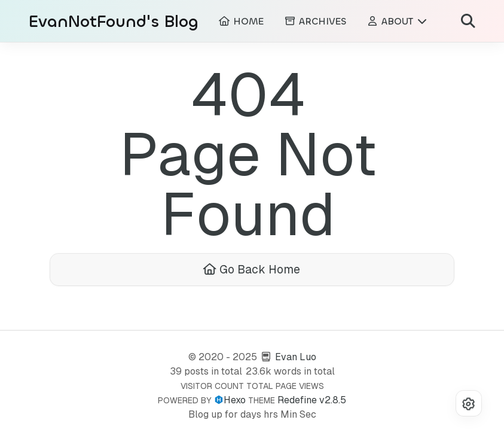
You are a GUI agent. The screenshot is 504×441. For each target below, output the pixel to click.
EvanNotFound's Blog (114, 22)
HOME (241, 21)
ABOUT (397, 21)
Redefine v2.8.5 (312, 400)
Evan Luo (296, 357)
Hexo (235, 400)
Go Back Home (252, 269)
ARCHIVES (315, 21)
